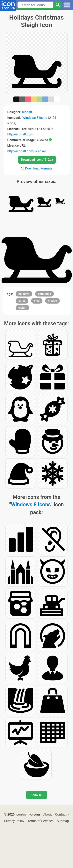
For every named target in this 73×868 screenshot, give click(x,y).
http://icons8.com (20, 134)
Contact (61, 814)
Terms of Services (40, 821)
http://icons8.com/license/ (27, 151)
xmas (22, 301)
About (48, 814)
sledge (52, 301)
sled (37, 301)
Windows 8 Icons (35, 118)
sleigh (22, 308)
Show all (36, 795)
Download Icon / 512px (37, 160)
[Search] (57, 5)
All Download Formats (36, 168)
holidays (24, 294)
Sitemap (63, 821)
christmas (44, 294)
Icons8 (27, 112)
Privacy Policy (14, 821)
